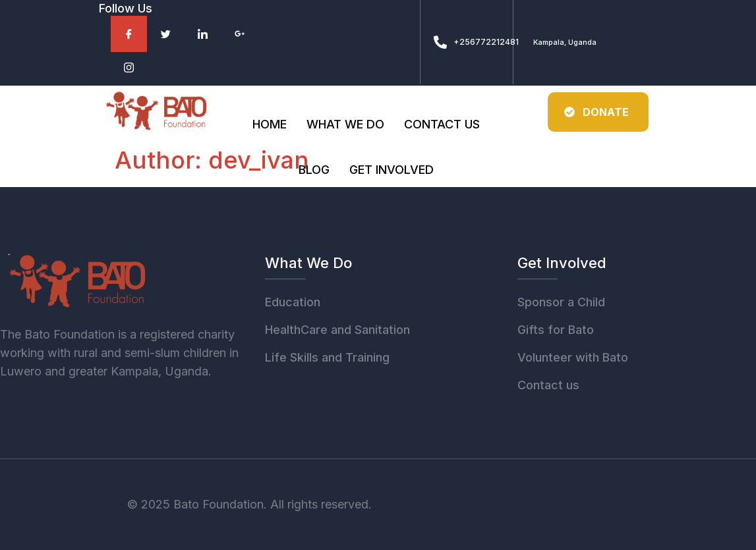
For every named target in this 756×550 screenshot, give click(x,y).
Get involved (392, 171)
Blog (314, 171)
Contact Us (442, 125)
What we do (345, 125)
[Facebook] (129, 34)
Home (270, 125)
